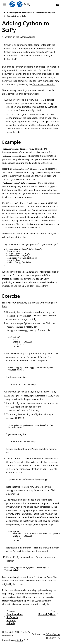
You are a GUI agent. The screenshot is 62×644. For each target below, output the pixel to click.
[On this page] (57, 4)
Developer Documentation (20, 12)
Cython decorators (48, 210)
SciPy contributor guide (45, 12)
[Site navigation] (5, 4)
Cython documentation (44, 84)
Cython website (27, 37)
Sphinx (20, 640)
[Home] (4, 12)
